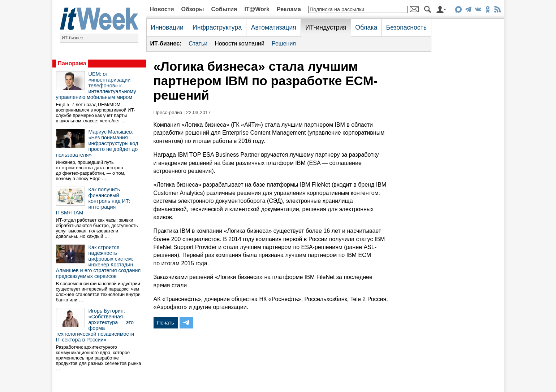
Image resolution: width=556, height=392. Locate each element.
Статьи (198, 43)
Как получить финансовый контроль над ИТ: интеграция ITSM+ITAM (93, 201)
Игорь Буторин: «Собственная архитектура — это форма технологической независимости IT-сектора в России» (95, 325)
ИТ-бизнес (72, 38)
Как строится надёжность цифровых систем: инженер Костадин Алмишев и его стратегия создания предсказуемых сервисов (98, 262)
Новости (162, 9)
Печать (166, 323)
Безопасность (406, 27)
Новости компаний (240, 43)
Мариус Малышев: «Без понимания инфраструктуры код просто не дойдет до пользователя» (97, 143)
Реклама (289, 9)
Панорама (72, 63)
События (224, 9)
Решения (284, 43)
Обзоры (193, 9)
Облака (366, 27)
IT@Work (257, 9)
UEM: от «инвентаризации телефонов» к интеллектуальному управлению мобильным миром (96, 86)
